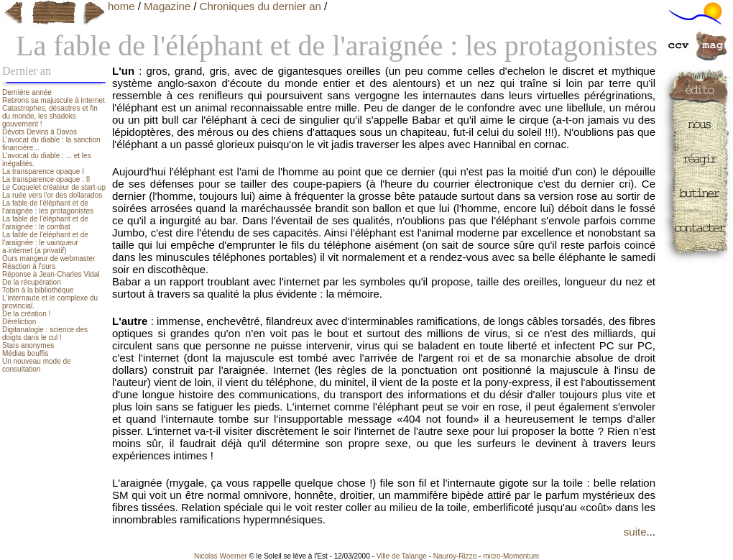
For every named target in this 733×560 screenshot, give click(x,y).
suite (635, 532)
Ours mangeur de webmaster (49, 258)
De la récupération (32, 282)
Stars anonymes (28, 345)
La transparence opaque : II (46, 179)
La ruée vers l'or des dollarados (52, 195)
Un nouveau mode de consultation (37, 365)
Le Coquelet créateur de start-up (54, 187)
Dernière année (27, 92)
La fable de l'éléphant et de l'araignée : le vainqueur (45, 239)
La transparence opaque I (43, 171)
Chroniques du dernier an (261, 6)
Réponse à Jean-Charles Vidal (51, 274)
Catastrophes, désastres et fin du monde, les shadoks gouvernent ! (50, 116)
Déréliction (19, 322)
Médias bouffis (25, 353)
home (121, 6)
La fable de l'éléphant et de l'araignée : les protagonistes (48, 207)
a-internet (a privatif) (34, 251)
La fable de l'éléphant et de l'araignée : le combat (45, 223)
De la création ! (26, 314)
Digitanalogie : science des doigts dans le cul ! (45, 334)
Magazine (167, 6)
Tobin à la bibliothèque (38, 290)
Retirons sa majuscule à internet (54, 100)
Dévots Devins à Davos (40, 132)
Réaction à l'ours (29, 266)
